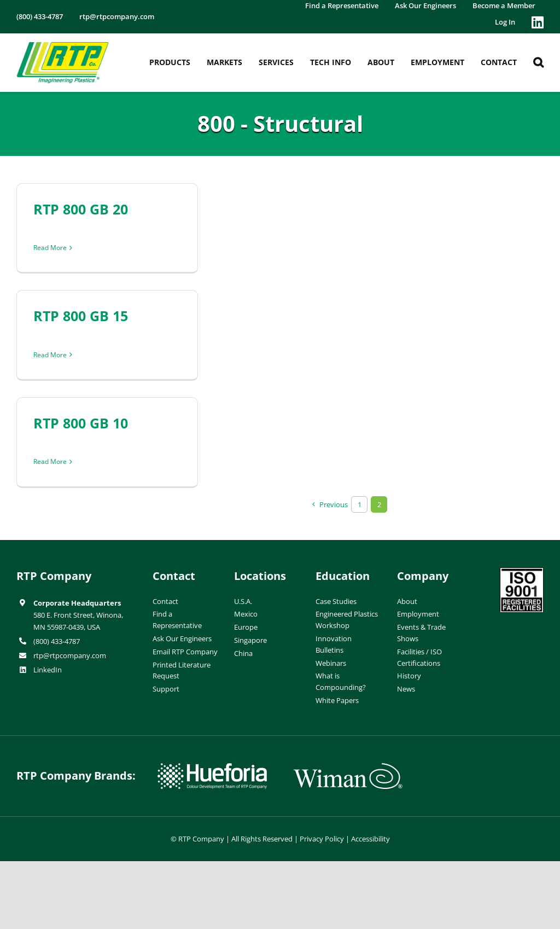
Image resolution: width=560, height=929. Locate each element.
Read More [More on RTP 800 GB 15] (50, 355)
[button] (538, 62)
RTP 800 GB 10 (81, 423)
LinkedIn (48, 670)
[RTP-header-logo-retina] (63, 46)
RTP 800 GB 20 (81, 209)
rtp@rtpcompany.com (70, 655)
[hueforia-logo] (212, 768)
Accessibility (371, 839)
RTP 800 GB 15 (81, 316)
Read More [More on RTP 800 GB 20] (50, 248)
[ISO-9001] (522, 572)
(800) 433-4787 (57, 641)
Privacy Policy (322, 839)
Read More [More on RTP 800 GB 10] (50, 461)
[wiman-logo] (348, 768)
